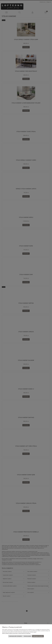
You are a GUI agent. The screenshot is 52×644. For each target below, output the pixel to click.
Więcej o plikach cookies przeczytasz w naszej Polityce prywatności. (16, 633)
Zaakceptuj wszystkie (38, 636)
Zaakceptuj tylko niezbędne (15, 636)
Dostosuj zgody (27, 636)
